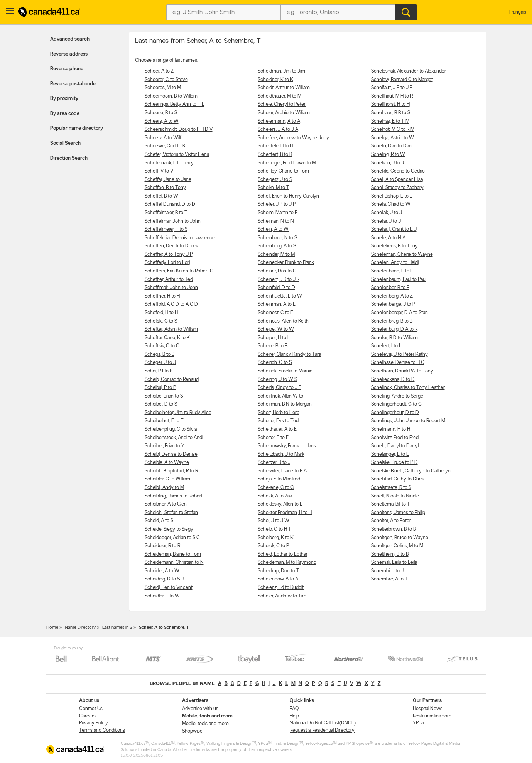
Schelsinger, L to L (390, 454)
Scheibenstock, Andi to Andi (174, 438)
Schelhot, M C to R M (393, 129)
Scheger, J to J (160, 363)
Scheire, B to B (273, 346)
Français (518, 12)
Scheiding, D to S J (164, 579)
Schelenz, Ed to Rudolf (281, 588)
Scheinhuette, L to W (280, 296)
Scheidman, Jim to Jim (281, 71)
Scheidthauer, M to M (280, 96)
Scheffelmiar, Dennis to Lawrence (180, 238)
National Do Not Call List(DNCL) (323, 723)
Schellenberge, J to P (393, 304)
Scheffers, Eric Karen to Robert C (179, 271)
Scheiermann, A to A (279, 121)
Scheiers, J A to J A (278, 129)
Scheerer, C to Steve (166, 80)
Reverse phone (67, 69)
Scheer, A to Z (159, 71)
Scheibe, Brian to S (164, 396)
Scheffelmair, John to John (173, 221)
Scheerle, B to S (161, 113)
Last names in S (117, 628)
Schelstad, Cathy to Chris (397, 479)
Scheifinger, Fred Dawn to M (287, 163)
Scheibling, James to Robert (174, 496)
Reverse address (69, 54)
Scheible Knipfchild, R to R (171, 471)
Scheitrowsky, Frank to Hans (287, 446)
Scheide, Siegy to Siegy (169, 529)
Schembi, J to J (387, 571)
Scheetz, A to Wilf (163, 138)
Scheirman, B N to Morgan (285, 404)
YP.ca (418, 723)
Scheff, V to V (159, 171)
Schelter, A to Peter (391, 521)
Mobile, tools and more (205, 724)
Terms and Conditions (102, 730)
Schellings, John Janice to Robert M (408, 421)
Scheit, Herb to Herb (279, 413)
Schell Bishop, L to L (392, 196)
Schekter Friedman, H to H (285, 513)
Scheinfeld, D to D (276, 288)
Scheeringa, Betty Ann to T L (175, 104)
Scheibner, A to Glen (166, 504)
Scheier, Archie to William (284, 113)
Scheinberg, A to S (277, 246)
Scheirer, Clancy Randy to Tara (289, 354)
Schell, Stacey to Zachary (397, 188)
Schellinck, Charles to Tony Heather (408, 388)
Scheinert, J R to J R (279, 280)
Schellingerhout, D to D (395, 413)
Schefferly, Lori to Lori (167, 263)
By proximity (64, 99)
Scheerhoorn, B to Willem (171, 96)
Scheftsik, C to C (162, 346)
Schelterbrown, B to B (394, 529)
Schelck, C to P (273, 546)
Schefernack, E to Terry (169, 163)
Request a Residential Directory (322, 730)
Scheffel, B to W (161, 196)
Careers (87, 716)
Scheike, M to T (274, 188)
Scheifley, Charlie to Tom (283, 171)
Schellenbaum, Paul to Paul (399, 280)
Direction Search (69, 158)
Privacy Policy (94, 723)
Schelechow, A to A (278, 579)
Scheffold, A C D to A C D (171, 304)
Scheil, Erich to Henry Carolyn (288, 196)
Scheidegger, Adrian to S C (172, 538)
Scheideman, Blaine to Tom (173, 554)
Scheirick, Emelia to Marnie (285, 371)
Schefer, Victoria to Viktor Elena (177, 155)
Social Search (65, 143)
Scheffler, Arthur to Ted (169, 280)
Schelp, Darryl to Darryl (395, 446)
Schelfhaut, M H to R (392, 96)
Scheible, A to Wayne (167, 463)
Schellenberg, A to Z (392, 296)
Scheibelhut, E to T (164, 421)
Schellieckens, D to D (393, 380)
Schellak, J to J (387, 213)
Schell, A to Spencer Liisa (397, 180)
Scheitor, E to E (273, 438)
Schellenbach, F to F (392, 271)
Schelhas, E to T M (390, 121)
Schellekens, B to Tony (394, 246)
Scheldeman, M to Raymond (287, 563)
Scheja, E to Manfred (279, 479)
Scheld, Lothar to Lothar (283, 554)
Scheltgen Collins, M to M (397, 546)
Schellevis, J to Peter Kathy (399, 354)
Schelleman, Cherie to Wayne (402, 255)
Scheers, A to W (162, 121)
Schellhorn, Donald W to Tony (402, 371)
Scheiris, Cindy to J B (280, 388)
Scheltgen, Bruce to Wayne (400, 538)
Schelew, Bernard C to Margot (402, 80)
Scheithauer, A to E (277, 429)
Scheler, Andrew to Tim (282, 596)
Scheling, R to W (388, 155)
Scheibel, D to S (161, 404)
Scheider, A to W (162, 571)
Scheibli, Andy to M (164, 488)
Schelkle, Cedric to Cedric (398, 171)
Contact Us (91, 709)
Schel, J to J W (274, 521)
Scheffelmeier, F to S (166, 229)
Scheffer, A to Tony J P (169, 255)
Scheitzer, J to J (274, 463)
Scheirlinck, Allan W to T (283, 396)
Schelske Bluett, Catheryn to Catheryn (411, 471)
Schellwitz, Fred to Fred (395, 438)
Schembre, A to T (389, 579)
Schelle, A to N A (388, 238)
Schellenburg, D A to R (394, 329)
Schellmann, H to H (391, 429)
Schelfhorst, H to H (390, 104)
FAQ (294, 709)
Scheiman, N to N (276, 221)
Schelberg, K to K (276, 538)
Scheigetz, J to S (275, 180)
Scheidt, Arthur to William (284, 88)
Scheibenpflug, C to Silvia (171, 429)
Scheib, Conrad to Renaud (172, 380)
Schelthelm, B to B (390, 554)
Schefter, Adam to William (171, 329)
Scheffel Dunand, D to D (170, 204)
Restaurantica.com (432, 716)
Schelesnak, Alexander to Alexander (409, 71)
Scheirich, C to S (275, 363)
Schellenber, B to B (390, 288)
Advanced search (70, 39)
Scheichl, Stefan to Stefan (171, 513)
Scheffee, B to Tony (165, 188)
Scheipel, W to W (276, 329)
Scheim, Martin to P (278, 213)
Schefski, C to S (161, 321)
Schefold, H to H (161, 313)
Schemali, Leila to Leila (394, 563)
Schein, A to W (273, 229)
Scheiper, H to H (274, 338)
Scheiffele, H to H (275, 146)
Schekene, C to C (276, 488)
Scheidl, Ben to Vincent (169, 588)
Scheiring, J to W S (277, 380)
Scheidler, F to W (162, 596)
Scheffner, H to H (162, 296)
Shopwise (192, 731)
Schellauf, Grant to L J (394, 229)
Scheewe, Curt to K (165, 146)
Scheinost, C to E (275, 313)
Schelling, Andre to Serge (397, 396)
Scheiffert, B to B (275, 155)
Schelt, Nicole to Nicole (395, 496)
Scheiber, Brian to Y (165, 446)
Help (294, 716)
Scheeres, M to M (163, 88)
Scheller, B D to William (394, 338)
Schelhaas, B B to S (391, 113)
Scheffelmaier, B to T (166, 213)
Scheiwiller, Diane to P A (282, 471)
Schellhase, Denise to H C (398, 363)
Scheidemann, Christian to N (174, 563)
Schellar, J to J (386, 221)
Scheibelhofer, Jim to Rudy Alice (178, 413)
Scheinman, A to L (277, 304)
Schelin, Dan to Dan (391, 146)
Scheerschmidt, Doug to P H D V (179, 129)
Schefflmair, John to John (171, 288)
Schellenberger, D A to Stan (399, 313)
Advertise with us (200, 709)
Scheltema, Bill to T (391, 504)
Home (52, 628)
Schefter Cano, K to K (167, 338)
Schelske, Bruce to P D (394, 463)
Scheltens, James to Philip (398, 513)
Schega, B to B (160, 354)
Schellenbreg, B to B (392, 321)
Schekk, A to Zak (275, 496)
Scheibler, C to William (167, 479)
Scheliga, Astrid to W (393, 138)
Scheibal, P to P (160, 388)
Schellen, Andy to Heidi (395, 263)
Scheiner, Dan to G (277, 271)
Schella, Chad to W (391, 204)
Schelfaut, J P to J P (392, 88)
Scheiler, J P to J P (277, 204)
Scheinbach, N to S (277, 238)
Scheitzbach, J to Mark (281, 454)
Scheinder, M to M (276, 255)
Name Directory (80, 628)
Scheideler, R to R (162, 546)
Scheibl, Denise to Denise (171, 454)
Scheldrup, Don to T (279, 571)
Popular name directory (77, 128)
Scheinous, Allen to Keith (283, 321)
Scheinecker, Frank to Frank (286, 263)
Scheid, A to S (159, 521)
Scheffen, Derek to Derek (171, 246)
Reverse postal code (73, 84)
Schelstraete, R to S (391, 488)
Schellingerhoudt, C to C (396, 404)
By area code (65, 114)
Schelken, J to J (388, 163)
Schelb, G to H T (274, 529)
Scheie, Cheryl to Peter (282, 104)
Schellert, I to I (386, 346)
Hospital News (428, 709)
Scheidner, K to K (275, 80)
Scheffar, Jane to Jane (168, 180)
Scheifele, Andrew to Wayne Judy (293, 138)
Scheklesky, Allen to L (280, 504)
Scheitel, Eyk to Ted (278, 421)
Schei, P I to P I (160, 371)
